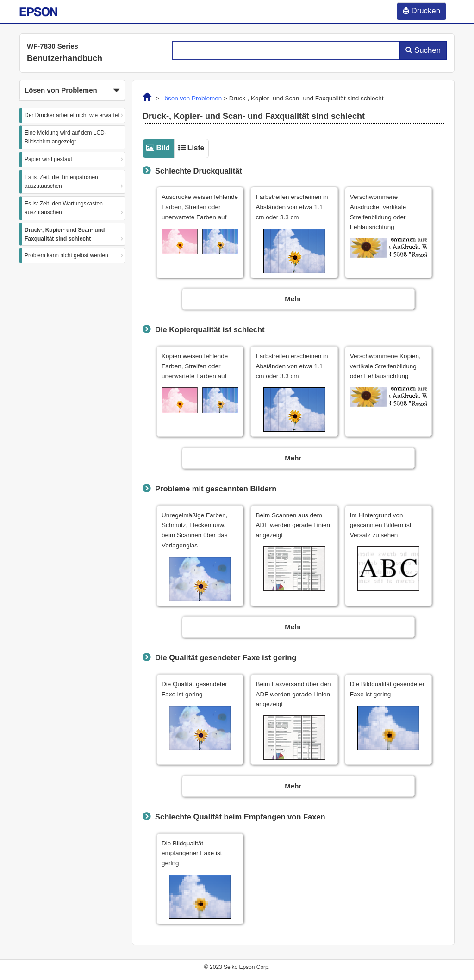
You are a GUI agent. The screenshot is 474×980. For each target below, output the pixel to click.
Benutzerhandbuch (65, 58)
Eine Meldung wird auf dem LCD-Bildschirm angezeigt (65, 137)
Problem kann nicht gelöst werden (66, 255)
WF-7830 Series (53, 46)
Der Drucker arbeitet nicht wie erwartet (72, 115)
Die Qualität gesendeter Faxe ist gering (226, 657)
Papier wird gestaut (48, 159)
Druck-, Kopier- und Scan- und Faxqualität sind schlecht (65, 234)
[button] (72, 90)
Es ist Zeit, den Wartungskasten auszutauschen (64, 208)
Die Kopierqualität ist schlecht (210, 329)
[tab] (158, 148)
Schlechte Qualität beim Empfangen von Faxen (240, 817)
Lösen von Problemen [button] (72, 91)
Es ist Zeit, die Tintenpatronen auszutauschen (61, 182)
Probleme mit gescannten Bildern (216, 489)
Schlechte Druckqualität (199, 171)
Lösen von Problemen (191, 98)
